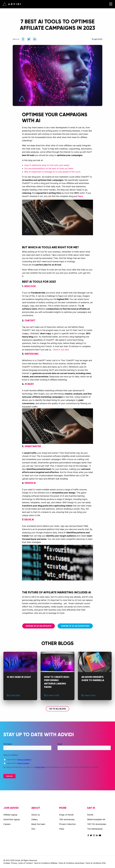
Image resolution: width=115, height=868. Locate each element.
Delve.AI (29, 520)
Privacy (14, 863)
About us (36, 815)
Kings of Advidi (66, 815)
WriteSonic (32, 354)
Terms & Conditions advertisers (71, 863)
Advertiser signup (12, 819)
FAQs (62, 829)
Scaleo (29, 384)
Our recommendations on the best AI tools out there (49, 168)
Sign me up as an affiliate (39, 626)
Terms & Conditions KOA (95, 863)
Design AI (30, 483)
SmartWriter (33, 446)
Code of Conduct (25, 863)
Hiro (33, 829)
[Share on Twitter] (29, 39)
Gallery (35, 819)
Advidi (12, 4)
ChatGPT (30, 320)
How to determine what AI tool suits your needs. (47, 165)
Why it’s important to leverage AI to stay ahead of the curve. (52, 172)
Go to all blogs (58, 709)
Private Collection (67, 824)
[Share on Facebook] (23, 39)
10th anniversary (67, 819)
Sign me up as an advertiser (75, 626)
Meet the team (38, 824)
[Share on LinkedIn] (35, 39)
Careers (7, 824)
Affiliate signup (10, 815)
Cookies (7, 863)
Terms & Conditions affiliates (46, 863)
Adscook (30, 286)
